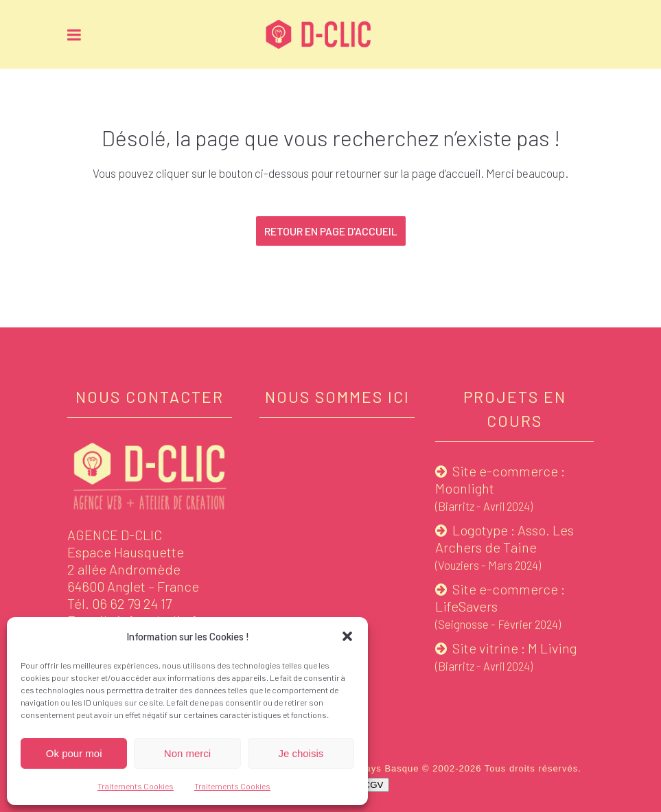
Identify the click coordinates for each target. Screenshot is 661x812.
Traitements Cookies (136, 786)
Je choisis (301, 753)
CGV (374, 785)
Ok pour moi (74, 753)
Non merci (187, 753)
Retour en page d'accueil (331, 231)
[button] (347, 636)
